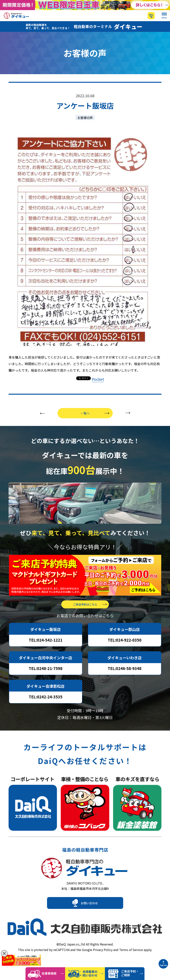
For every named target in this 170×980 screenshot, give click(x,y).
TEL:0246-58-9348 (125, 675)
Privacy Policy (103, 956)
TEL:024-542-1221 (46, 646)
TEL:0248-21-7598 (46, 675)
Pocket (98, 385)
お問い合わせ (89, 913)
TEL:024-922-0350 (125, 646)
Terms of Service (131, 956)
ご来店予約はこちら (85, 611)
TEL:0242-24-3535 (46, 703)
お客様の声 (85, 124)
